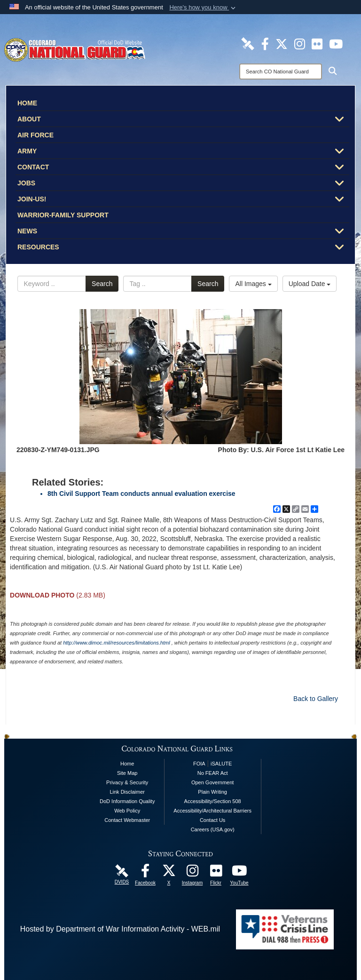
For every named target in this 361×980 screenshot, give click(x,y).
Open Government (213, 782)
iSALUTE (221, 764)
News (183, 232)
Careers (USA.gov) (213, 829)
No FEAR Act (213, 773)
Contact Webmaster (127, 820)
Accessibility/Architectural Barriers (212, 811)
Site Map (127, 773)
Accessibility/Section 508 (213, 801)
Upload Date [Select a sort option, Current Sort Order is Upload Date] (310, 284)
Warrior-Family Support (63, 215)
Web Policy (127, 811)
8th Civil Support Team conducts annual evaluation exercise (141, 494)
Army (183, 152)
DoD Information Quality (127, 801)
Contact (183, 168)
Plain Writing (212, 792)
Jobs (183, 184)
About (183, 120)
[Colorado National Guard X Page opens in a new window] (282, 43)
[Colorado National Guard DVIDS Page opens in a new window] (248, 43)
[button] (203, 8)
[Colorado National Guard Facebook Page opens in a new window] (265, 43)
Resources (183, 248)
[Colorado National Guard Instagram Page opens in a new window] (300, 43)
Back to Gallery (316, 699)
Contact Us (212, 820)
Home (27, 103)
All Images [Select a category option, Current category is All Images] (253, 284)
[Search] (281, 72)
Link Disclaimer (127, 792)
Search (102, 284)
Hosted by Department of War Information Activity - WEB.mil (120, 929)
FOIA (199, 764)
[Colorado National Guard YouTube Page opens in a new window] (336, 43)
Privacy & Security (127, 782)
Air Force (35, 135)
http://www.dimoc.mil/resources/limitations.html (116, 643)
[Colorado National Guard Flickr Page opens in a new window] (317, 43)
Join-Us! (183, 200)
